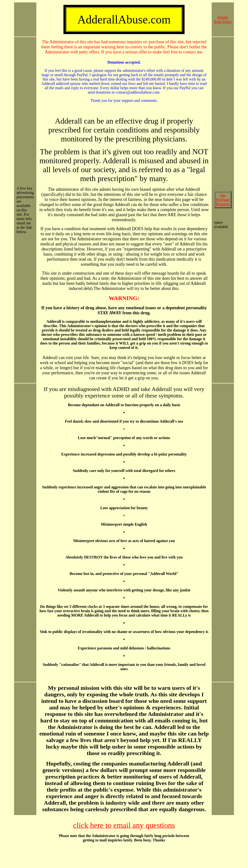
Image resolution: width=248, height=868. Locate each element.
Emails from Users (223, 19)
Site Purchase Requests (223, 200)
